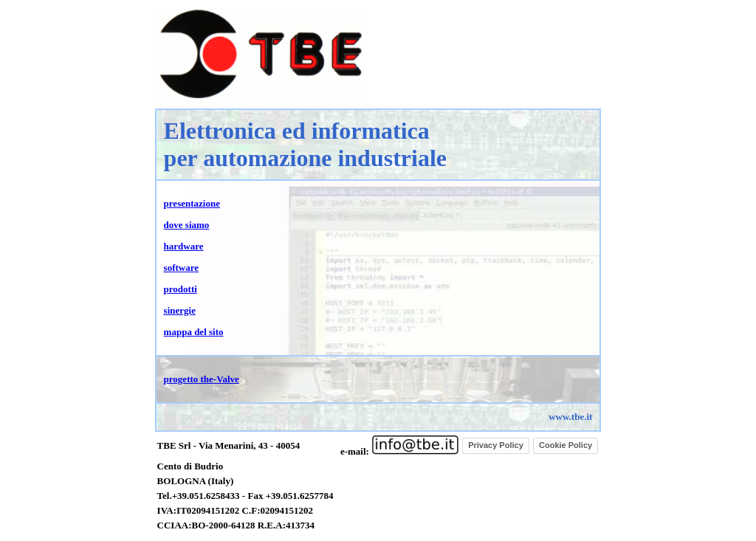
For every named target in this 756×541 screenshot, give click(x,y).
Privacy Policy (496, 445)
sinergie (180, 310)
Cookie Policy (566, 445)
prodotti (181, 289)
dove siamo (187, 225)
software (181, 268)
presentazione (192, 203)
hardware (184, 246)
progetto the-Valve (202, 379)
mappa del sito (194, 332)
